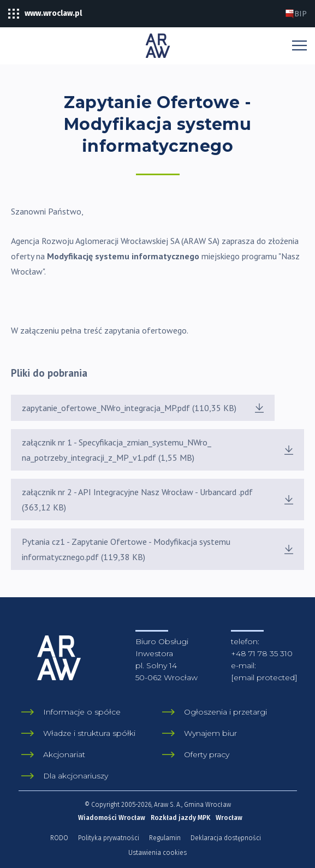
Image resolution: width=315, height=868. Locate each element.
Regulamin (165, 838)
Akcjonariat (64, 754)
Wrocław (229, 818)
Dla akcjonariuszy (76, 776)
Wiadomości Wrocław (112, 818)
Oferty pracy (207, 754)
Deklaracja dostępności (226, 838)
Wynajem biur (210, 733)
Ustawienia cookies (157, 853)
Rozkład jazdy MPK (180, 818)
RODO (59, 838)
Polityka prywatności (109, 838)
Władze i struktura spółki (89, 733)
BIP (296, 14)
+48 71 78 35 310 (262, 653)
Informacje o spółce (82, 712)
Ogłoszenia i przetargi (225, 712)
